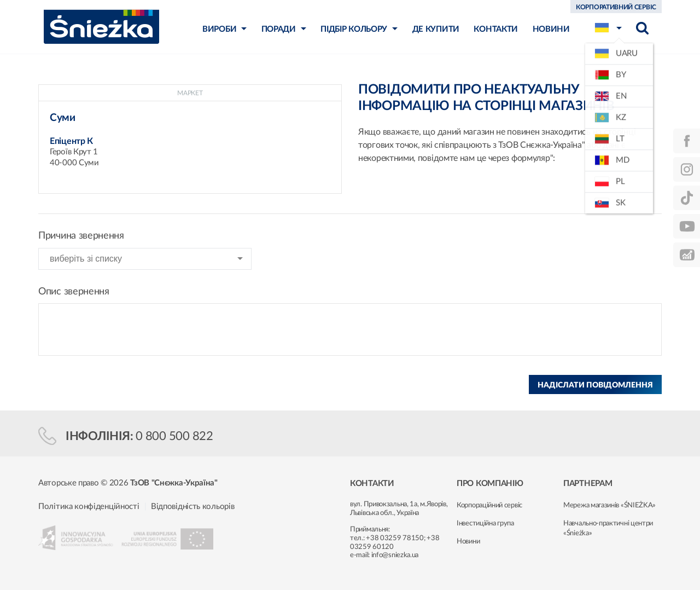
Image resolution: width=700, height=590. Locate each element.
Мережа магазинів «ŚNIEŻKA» (609, 505)
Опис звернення (74, 292)
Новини (468, 542)
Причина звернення (81, 236)
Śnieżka (101, 27)
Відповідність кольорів (192, 507)
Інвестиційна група (485, 524)
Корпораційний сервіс (489, 505)
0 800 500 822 (174, 436)
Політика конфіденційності (89, 507)
